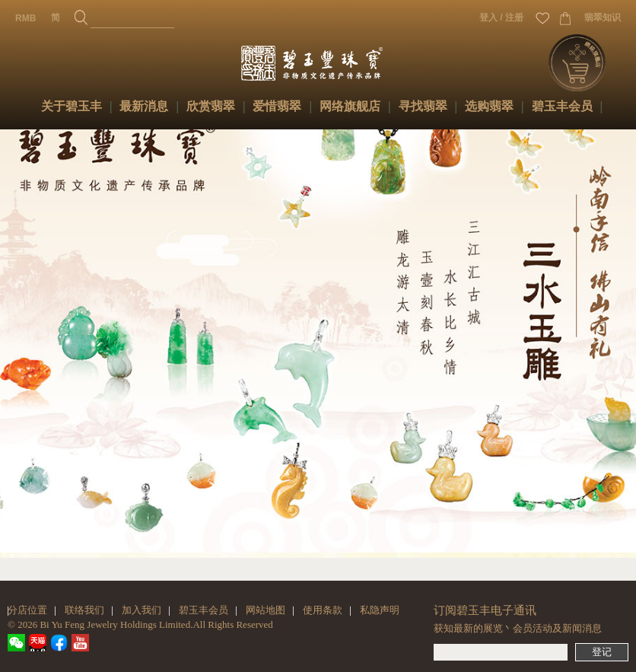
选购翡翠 (489, 106)
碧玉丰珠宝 (326, 61)
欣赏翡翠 (211, 106)
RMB (25, 18)
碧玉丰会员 (562, 106)
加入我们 (142, 610)
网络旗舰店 (350, 106)
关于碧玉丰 (72, 106)
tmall (38, 643)
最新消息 (144, 106)
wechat (16, 643)
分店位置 (27, 610)
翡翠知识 (603, 18)
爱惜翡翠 (277, 106)
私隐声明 (380, 610)
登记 (602, 652)
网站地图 (266, 610)
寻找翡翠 (423, 106)
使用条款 (323, 610)
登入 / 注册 (501, 18)
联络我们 (84, 610)
